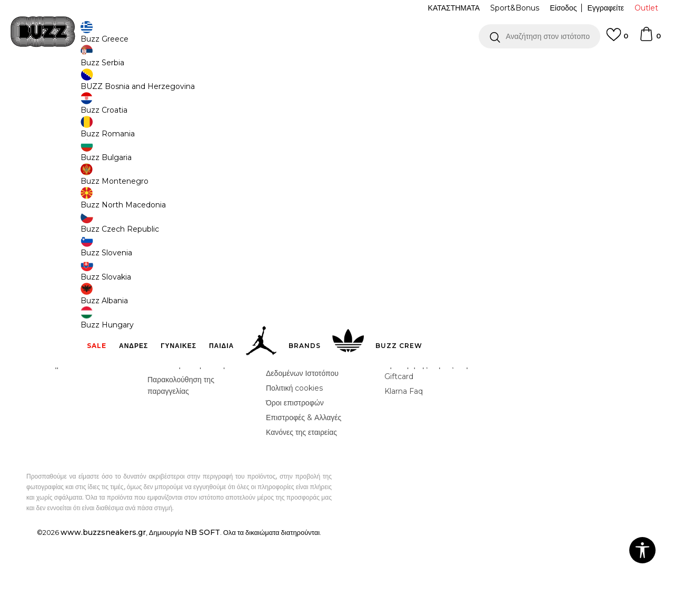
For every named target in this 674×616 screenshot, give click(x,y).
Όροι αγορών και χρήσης (307, 425)
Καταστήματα (51, 443)
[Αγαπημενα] (617, 39)
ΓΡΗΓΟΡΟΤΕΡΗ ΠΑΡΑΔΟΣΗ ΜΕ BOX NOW (305, 68)
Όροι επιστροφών (295, 481)
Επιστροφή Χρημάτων (184, 428)
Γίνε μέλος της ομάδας (65, 413)
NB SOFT (202, 610)
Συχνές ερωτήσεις (177, 413)
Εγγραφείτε (606, 8)
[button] (539, 36)
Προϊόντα (107, 85)
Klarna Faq (404, 469)
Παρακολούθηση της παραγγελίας (181, 463)
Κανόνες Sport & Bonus (426, 428)
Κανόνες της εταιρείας (301, 510)
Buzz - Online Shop (56, 85)
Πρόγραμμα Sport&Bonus (429, 413)
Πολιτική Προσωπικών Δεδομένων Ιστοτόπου (302, 445)
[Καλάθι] (650, 39)
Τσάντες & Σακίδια (187, 85)
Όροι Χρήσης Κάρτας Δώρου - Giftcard (434, 449)
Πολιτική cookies (294, 466)
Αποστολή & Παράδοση (186, 443)
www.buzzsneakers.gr (103, 610)
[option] (337, 68)
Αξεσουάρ (141, 85)
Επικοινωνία (49, 428)
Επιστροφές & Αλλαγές (304, 495)
